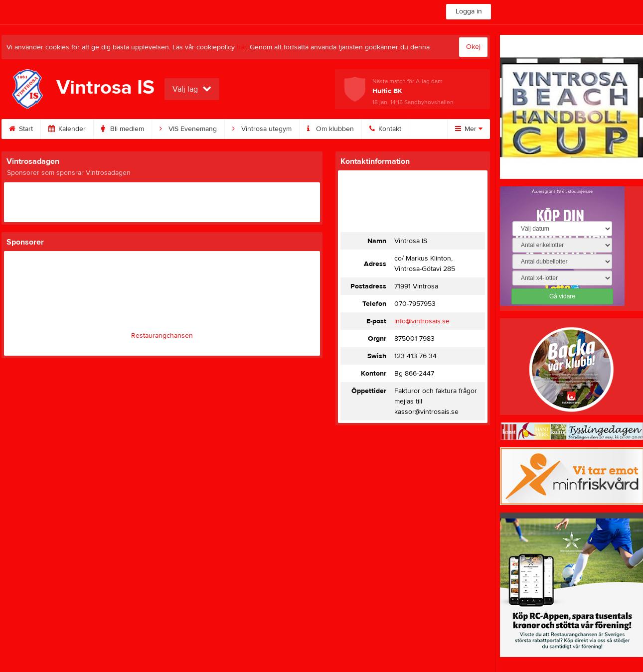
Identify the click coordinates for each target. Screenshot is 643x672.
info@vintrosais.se (422, 321)
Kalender (67, 129)
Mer (469, 129)
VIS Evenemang (188, 129)
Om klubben (330, 129)
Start (21, 129)
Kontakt (385, 129)
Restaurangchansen (162, 336)
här (241, 47)
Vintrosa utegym (262, 129)
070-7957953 (415, 304)
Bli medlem (123, 129)
